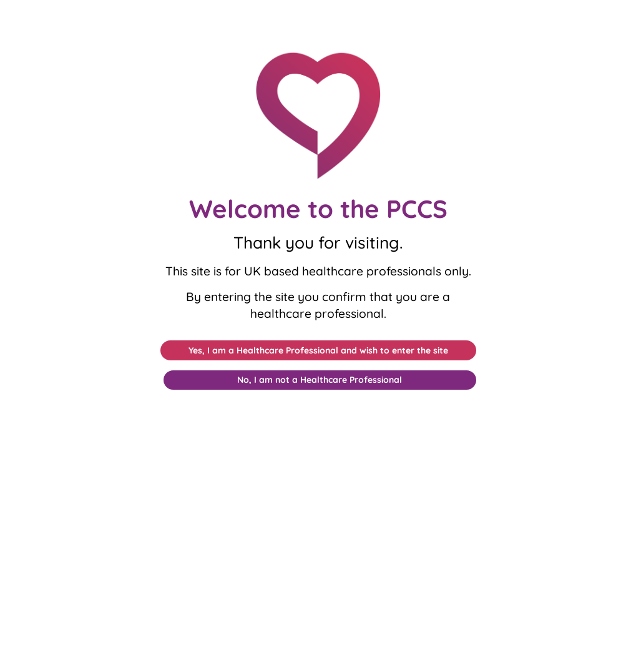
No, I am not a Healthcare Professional (320, 380)
